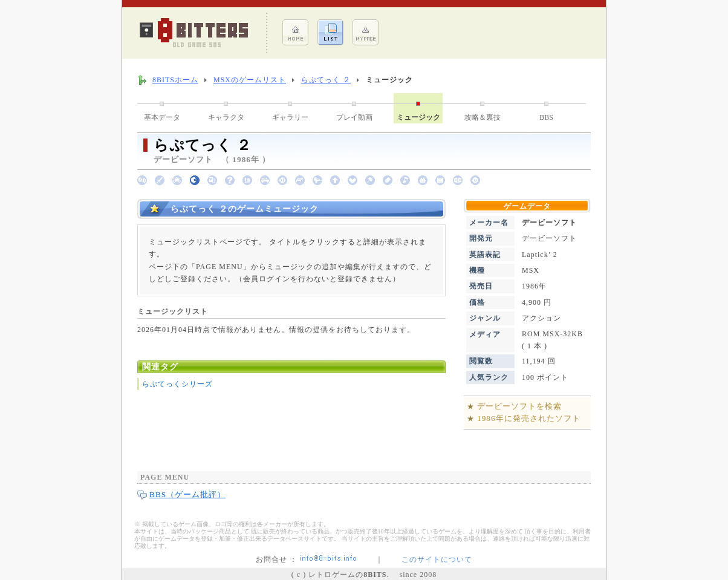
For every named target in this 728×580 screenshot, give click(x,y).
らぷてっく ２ (326, 80)
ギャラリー (290, 117)
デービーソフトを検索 (519, 406)
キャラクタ (226, 117)
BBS (546, 117)
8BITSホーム (175, 80)
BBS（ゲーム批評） (187, 494)
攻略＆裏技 (483, 117)
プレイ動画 (354, 117)
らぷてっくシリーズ (177, 384)
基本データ (162, 117)
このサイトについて (437, 559)
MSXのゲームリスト (250, 80)
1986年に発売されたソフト (529, 418)
